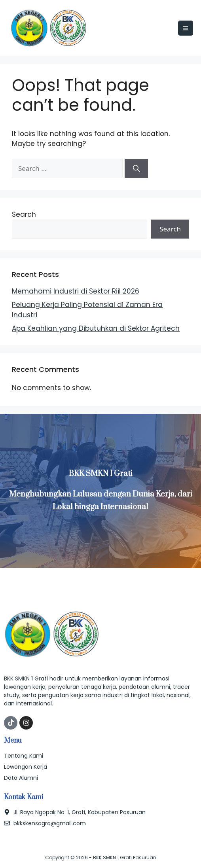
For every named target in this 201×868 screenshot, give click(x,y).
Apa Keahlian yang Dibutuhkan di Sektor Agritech (96, 328)
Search (24, 214)
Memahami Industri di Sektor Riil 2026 (76, 291)
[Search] (136, 169)
